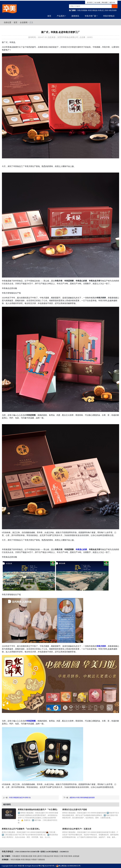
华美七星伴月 (38, 856)
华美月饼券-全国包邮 (72, 856)
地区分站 (112, 2)
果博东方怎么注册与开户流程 (75, 810)
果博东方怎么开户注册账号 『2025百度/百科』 (21, 829)
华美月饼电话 (109, 16)
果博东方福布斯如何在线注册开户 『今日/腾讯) (38, 810)
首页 (49, 16)
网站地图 (105, 2)
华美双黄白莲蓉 (27, 856)
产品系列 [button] (61, 16)
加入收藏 (97, 2)
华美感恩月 (16, 856)
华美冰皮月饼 (48, 856)
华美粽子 (35, 860)
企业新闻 (24, 22)
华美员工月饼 (103, 10)
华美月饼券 (112, 10)
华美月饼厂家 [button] (90, 16)
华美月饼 (21, 866)
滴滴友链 (41, 860)
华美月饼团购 (82, 10)
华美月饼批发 (93, 10)
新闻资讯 (75, 16)
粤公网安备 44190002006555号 (68, 866)
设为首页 (90, 2)
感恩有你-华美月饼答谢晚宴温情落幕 (82, 798)
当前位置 (7, 22)
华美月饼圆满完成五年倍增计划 (20, 798)
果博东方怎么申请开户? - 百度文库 (77, 829)
